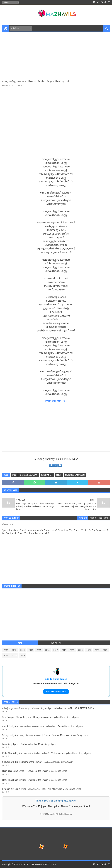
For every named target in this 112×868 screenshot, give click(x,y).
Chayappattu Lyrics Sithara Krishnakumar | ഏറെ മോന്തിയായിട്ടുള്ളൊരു (38, 762)
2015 (39, 650)
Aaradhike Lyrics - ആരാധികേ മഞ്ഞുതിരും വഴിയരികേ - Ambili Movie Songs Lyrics (42, 726)
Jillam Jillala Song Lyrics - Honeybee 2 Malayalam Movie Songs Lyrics (35, 771)
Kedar (59, 475)
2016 (47, 650)
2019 (72, 650)
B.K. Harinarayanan (29, 475)
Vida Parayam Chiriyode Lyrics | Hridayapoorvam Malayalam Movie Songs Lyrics (40, 717)
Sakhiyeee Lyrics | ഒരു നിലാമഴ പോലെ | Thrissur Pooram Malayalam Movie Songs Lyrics (46, 735)
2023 (14, 475)
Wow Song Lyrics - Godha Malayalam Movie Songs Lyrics (29, 744)
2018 (64, 650)
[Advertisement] (56, 54)
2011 (6, 650)
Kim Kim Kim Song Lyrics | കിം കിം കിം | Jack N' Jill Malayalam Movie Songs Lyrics (41, 789)
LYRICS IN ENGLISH (56, 401)
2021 (89, 650)
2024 (6, 655)
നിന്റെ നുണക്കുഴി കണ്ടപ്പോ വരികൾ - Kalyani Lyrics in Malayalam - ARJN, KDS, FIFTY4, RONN (48, 708)
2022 (97, 650)
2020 (80, 650)
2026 (22, 655)
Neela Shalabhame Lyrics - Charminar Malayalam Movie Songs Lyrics (35, 780)
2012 (14, 650)
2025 (14, 655)
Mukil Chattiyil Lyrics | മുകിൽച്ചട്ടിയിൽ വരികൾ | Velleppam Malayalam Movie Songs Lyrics (46, 753)
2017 (56, 650)
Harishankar (47, 475)
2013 (22, 650)
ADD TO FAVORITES (56, 692)
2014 (31, 650)
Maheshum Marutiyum (75, 475)
